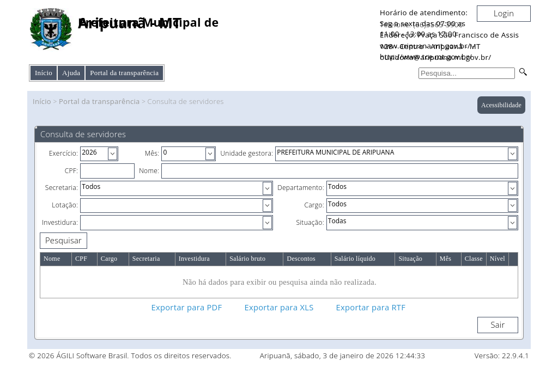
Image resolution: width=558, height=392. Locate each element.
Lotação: (65, 205)
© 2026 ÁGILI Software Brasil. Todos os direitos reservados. (130, 356)
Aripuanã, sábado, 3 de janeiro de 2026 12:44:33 (343, 356)
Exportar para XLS (279, 307)
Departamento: (301, 188)
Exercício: (64, 153)
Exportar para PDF (187, 307)
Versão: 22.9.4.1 (502, 356)
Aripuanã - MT (130, 23)
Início (44, 73)
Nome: (149, 171)
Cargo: (314, 205)
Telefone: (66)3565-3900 (421, 24)
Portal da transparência (99, 101)
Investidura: (60, 222)
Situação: (310, 222)
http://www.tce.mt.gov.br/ (426, 57)
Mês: (152, 153)
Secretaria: (62, 188)
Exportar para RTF (371, 307)
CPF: (72, 171)
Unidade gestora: (247, 153)
